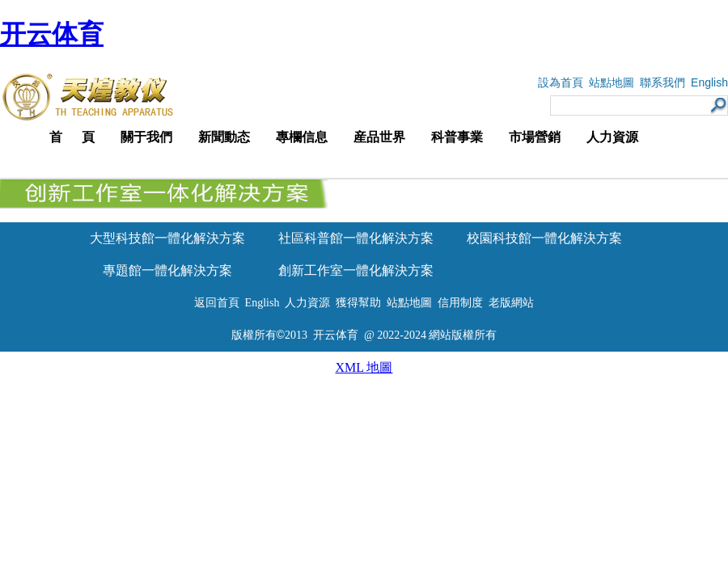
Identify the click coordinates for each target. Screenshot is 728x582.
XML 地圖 (364, 367)
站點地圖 (612, 83)
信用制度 (460, 303)
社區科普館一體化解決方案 (356, 238)
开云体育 (52, 34)
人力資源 (612, 137)
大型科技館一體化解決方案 (167, 238)
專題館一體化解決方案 (167, 270)
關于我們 (146, 137)
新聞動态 (224, 137)
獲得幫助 (358, 303)
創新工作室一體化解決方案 (356, 270)
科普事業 (457, 137)
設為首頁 (561, 83)
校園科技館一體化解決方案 (544, 238)
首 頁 (72, 137)
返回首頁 (217, 303)
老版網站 (511, 303)
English (709, 82)
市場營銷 (535, 137)
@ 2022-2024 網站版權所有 (431, 335)
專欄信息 (302, 137)
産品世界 (379, 137)
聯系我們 (662, 83)
